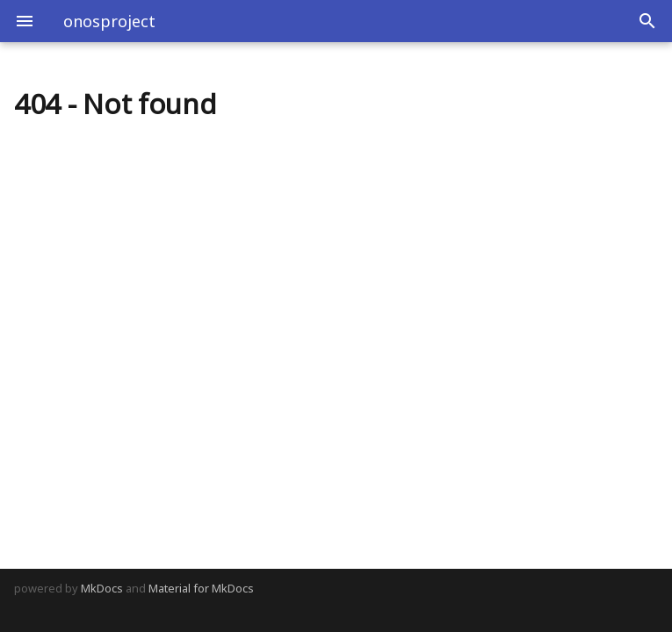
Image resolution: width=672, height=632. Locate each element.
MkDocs (102, 588)
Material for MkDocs (201, 588)
